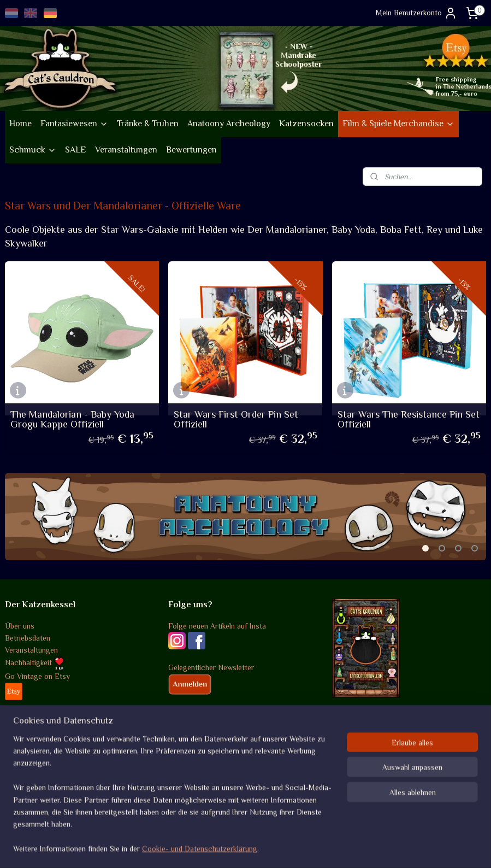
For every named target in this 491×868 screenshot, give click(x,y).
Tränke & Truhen (148, 124)
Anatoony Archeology (229, 124)
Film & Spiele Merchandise (398, 124)
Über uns (20, 626)
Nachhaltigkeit (35, 662)
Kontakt (18, 797)
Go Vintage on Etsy (37, 676)
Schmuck (33, 150)
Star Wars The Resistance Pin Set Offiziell (409, 419)
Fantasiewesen (74, 124)
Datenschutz (26, 773)
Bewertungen (191, 150)
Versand (18, 749)
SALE (76, 150)
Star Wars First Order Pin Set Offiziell (236, 419)
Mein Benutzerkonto (416, 13)
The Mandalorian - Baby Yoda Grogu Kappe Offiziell (72, 419)
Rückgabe (21, 761)
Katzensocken (306, 124)
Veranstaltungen (126, 150)
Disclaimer (22, 785)
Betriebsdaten (28, 638)
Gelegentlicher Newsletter (211, 667)
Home (20, 124)
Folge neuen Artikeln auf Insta (217, 626)
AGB (13, 737)
